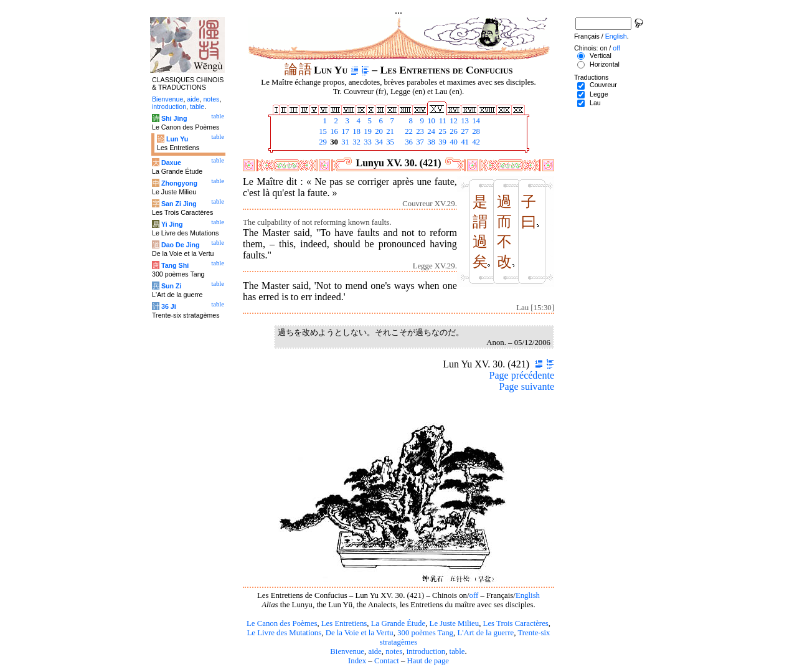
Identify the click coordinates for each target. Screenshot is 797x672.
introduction (426, 651)
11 (441, 121)
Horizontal (605, 64)
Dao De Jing (181, 245)
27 (464, 131)
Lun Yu (177, 139)
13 (464, 121)
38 (430, 142)
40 (453, 142)
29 (322, 142)
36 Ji (169, 306)
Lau (595, 103)
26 (453, 131)
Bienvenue (347, 651)
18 (356, 131)
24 (430, 131)
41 (464, 142)
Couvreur (603, 85)
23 (419, 131)
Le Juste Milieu (455, 623)
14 (475, 121)
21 (389, 131)
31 (344, 142)
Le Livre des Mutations (284, 633)
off (474, 595)
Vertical (601, 55)
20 (378, 131)
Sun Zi (172, 286)
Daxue (171, 163)
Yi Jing (172, 224)
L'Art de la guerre (485, 633)
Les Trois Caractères (516, 623)
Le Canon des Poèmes (282, 623)
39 (441, 142)
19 (367, 131)
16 (333, 131)
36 (408, 142)
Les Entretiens (344, 623)
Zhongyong (179, 183)
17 (344, 131)
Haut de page (428, 661)
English (528, 595)
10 (430, 121)
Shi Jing (174, 118)
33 (367, 142)
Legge (599, 94)
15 (322, 131)
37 (419, 142)
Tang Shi (175, 265)
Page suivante (527, 386)
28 (475, 131)
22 (408, 131)
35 (389, 142)
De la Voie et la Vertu (360, 633)
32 (356, 142)
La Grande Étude (398, 623)
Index (357, 661)
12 (453, 121)
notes (394, 651)
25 (441, 131)
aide (375, 651)
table (457, 651)
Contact (387, 661)
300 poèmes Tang (425, 633)
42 (475, 142)
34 (378, 142)
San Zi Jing (179, 204)
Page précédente (522, 375)
